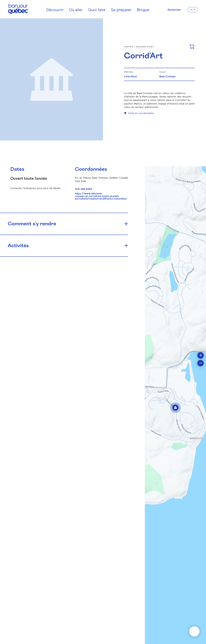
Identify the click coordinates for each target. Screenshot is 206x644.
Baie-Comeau (167, 76)
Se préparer (121, 10)
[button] (175, 408)
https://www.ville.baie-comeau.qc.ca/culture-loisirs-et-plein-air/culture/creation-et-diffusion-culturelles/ (101, 196)
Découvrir (55, 10)
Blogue (143, 10)
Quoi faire (97, 10)
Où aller (76, 10)
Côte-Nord (130, 76)
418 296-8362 (84, 189)
